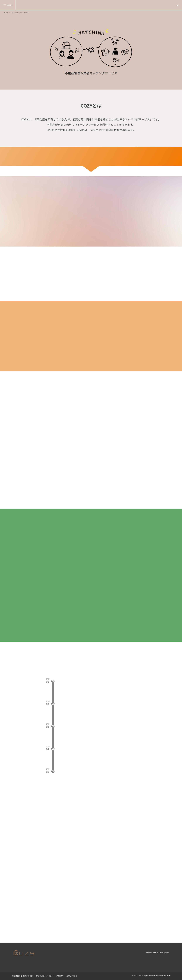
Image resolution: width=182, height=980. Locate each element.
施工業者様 (164, 952)
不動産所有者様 (152, 952)
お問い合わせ (72, 976)
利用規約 (60, 976)
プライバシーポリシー (45, 976)
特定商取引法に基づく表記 (22, 976)
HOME (6, 12)
